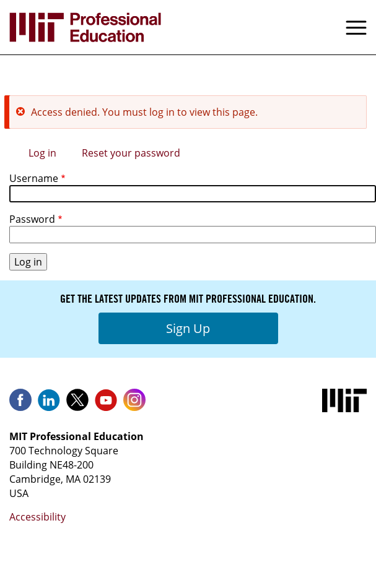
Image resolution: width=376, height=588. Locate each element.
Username (34, 178)
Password (32, 219)
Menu (356, 27)
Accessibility (37, 517)
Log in (42, 153)
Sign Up (188, 328)
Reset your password (131, 153)
